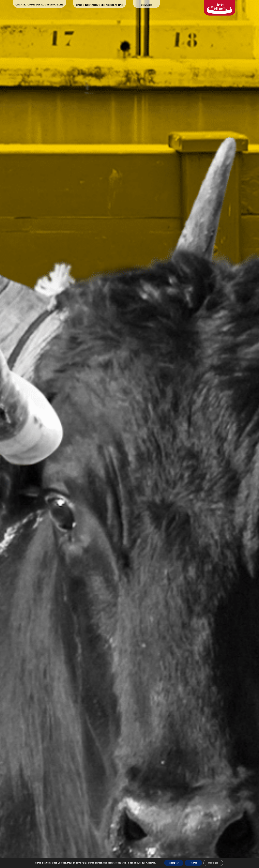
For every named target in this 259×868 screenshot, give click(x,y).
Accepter (174, 863)
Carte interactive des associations (100, 5)
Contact (147, 5)
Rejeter (193, 863)
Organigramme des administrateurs (39, 5)
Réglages (213, 863)
